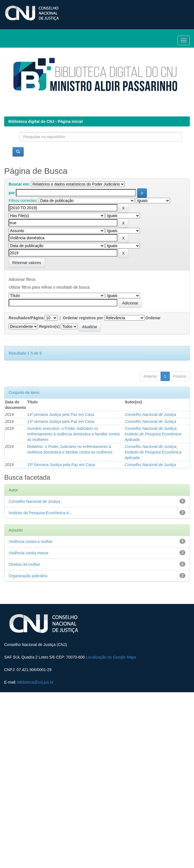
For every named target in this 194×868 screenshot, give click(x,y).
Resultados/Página (26, 318)
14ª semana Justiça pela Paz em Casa (60, 415)
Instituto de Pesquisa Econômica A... (40, 513)
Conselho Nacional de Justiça (150, 415)
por (12, 193)
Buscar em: (19, 184)
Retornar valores (27, 263)
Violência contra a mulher (31, 542)
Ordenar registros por (83, 318)
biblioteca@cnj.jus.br (35, 682)
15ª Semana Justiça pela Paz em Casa (61, 465)
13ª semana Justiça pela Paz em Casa (60, 421)
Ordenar (153, 318)
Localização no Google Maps (111, 657)
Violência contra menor (29, 553)
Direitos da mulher (25, 564)
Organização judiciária (28, 576)
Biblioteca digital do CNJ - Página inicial (46, 121)
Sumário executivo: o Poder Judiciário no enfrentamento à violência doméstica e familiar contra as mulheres (73, 434)
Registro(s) (49, 326)
